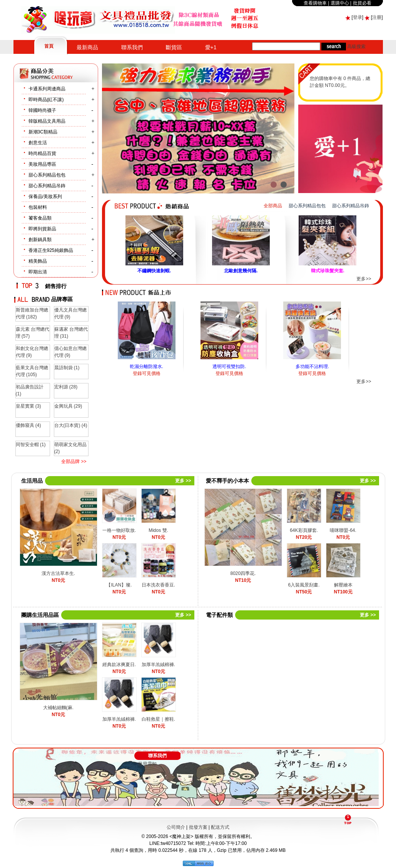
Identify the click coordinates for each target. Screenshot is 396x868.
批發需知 (147, 764)
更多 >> (183, 481)
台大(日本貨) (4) (71, 425)
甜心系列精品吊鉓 (47, 186)
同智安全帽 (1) (31, 445)
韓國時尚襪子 (42, 110)
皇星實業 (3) (28, 406)
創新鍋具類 (40, 240)
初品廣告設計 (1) (30, 390)
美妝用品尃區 (42, 164)
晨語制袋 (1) (67, 368)
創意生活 (38, 143)
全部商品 (273, 206)
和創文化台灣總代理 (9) (32, 352)
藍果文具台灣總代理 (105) (32, 371)
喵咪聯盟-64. (343, 530)
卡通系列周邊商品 (47, 89)
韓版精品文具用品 (47, 121)
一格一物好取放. (119, 530)
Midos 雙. (158, 530)
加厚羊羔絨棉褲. (158, 665)
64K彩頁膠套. (304, 530)
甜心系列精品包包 (47, 175)
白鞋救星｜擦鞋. (158, 719)
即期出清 (38, 272)
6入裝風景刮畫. (304, 585)
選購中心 (340, 3)
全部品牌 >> (74, 461)
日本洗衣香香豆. (158, 585)
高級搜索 (356, 47)
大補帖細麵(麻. (58, 708)
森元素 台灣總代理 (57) (33, 333)
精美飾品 (38, 261)
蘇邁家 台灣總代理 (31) (71, 333)
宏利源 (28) (66, 387)
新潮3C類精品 (43, 132)
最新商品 (87, 47)
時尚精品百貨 (42, 153)
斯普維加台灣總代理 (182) (32, 313)
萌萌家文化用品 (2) (70, 448)
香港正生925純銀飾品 (51, 250)
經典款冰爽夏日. (119, 665)
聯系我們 (132, 47)
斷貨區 (174, 47)
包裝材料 (38, 207)
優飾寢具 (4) (28, 425)
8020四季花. (243, 573)
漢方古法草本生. (58, 573)
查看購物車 (315, 3)
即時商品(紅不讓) (46, 100)
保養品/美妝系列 (45, 197)
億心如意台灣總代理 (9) (70, 352)
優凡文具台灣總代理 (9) (70, 313)
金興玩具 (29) (68, 406)
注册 (377, 17)
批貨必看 (362, 3)
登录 (358, 17)
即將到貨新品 (42, 229)
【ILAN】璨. (119, 585)
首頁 (49, 46)
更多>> (364, 279)
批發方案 (198, 827)
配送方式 (220, 827)
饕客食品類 (40, 218)
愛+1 (211, 47)
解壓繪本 (343, 585)
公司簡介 (176, 827)
